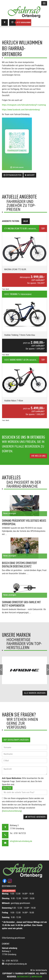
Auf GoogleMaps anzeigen (16, 740)
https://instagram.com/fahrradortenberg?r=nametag (24, 105)
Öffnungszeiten (12, 175)
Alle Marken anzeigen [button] (35, 693)
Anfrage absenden (35, 817)
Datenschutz (23, 977)
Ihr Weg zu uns (38, 456)
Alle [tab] (26, 221)
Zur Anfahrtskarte (39, 970)
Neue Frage (7, 788)
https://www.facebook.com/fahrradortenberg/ (21, 110)
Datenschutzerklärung (12, 811)
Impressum (37, 977)
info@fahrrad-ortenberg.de (21, 841)
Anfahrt (30, 175)
